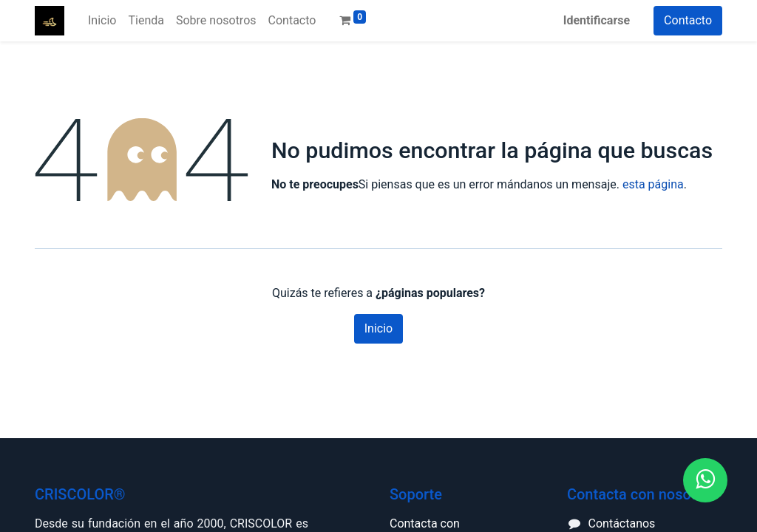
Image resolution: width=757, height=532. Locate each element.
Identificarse (597, 20)
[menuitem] (102, 21)
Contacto (688, 20)
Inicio (378, 328)
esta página (653, 184)
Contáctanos (622, 524)
